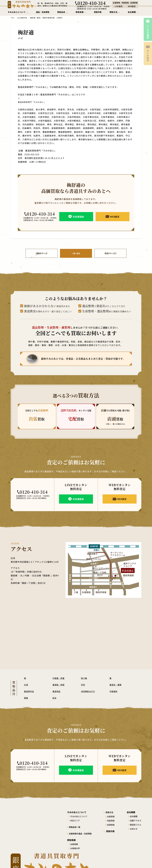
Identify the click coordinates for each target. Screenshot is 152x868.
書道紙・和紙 (59, 685)
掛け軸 (84, 678)
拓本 (55, 698)
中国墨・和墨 (59, 678)
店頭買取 (113, 825)
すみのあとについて (80, 816)
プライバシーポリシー (133, 862)
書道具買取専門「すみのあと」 (33, 102)
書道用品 (57, 691)
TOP (12, 18)
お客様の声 (76, 848)
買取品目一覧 (76, 827)
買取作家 (111, 831)
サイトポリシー (114, 862)
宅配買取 (113, 821)
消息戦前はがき (88, 691)
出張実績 (75, 844)
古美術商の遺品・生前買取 (82, 833)
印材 (83, 685)
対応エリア (76, 821)
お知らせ (134, 829)
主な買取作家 (22, 18)
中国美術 (114, 691)
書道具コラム (136, 825)
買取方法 (111, 812)
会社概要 (134, 816)
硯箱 (26, 698)
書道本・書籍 (116, 685)
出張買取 (113, 816)
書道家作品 (29, 691)
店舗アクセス (136, 821)
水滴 (26, 685)
